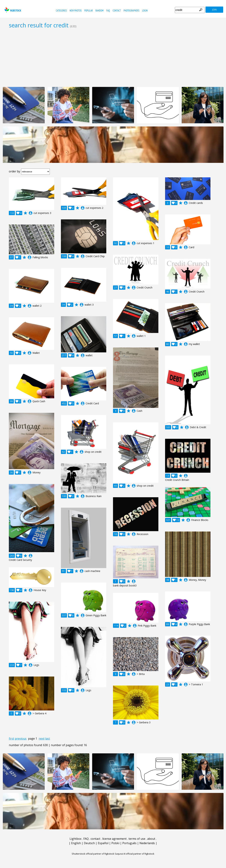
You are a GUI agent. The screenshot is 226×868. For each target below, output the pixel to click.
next (42, 739)
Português (129, 843)
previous (21, 739)
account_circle (31, 213)
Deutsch (89, 843)
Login (145, 11)
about (151, 839)
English (76, 843)
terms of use (137, 839)
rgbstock (12, 10)
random (100, 11)
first (11, 739)
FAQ (108, 11)
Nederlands (147, 843)
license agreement (114, 839)
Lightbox (75, 839)
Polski (115, 843)
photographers (131, 11)
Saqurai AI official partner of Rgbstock (135, 854)
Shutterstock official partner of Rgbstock (93, 854)
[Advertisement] (113, 58)
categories (61, 11)
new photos (76, 11)
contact (117, 11)
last (48, 739)
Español (103, 843)
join (214, 10)
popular (88, 11)
